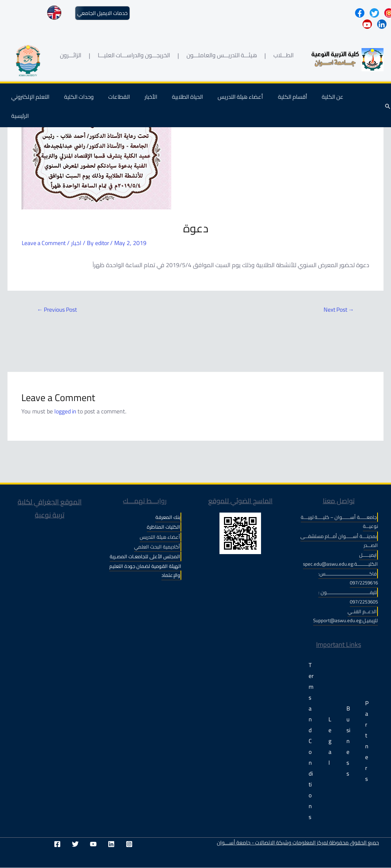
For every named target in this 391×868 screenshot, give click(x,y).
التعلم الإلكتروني (46, 100)
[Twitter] (75, 844)
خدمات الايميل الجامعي (102, 13)
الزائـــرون (71, 55)
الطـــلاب (284, 55)
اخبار (78, 243)
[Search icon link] (388, 104)
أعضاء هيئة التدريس (239, 100)
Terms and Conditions (311, 741)
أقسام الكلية (288, 100)
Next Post (338, 310)
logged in (66, 411)
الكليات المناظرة (163, 527)
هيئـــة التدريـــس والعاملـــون (222, 55)
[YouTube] (93, 844)
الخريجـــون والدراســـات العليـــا (134, 55)
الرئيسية (355, 100)
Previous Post (58, 310)
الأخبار (157, 100)
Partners (367, 741)
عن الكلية (324, 100)
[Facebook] (57, 844)
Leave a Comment (45, 243)
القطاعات (128, 100)
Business (348, 741)
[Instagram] (129, 844)
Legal (330, 741)
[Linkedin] (111, 844)
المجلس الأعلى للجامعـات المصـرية (145, 556)
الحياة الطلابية (190, 100)
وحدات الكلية (91, 100)
